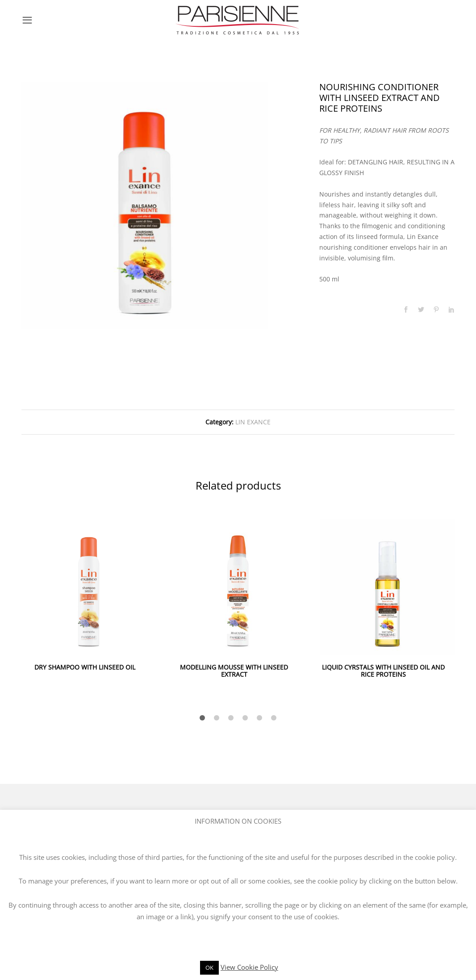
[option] (145, 205)
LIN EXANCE (253, 422)
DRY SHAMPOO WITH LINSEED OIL (85, 667)
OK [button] (209, 967)
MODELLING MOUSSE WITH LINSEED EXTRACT (234, 671)
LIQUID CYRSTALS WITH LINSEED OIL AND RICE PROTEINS (383, 671)
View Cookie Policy (249, 967)
